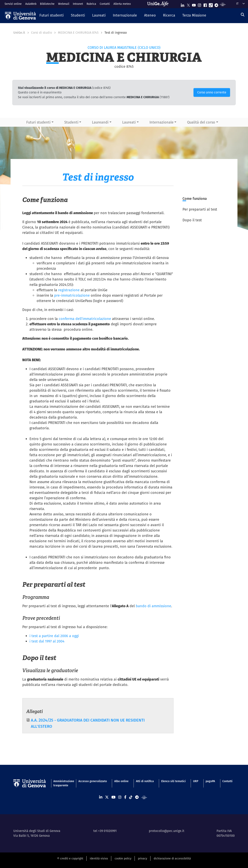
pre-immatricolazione (72, 295)
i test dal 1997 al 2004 (47, 641)
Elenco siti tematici (173, 781)
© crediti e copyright (70, 858)
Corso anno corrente (212, 92)
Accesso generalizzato (93, 781)
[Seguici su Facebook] (205, 4)
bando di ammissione (153, 606)
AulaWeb (31, 4)
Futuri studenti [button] (38, 122)
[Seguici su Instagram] (199, 4)
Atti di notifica (145, 781)
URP (196, 781)
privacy (143, 858)
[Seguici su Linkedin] (183, 4)
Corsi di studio (41, 33)
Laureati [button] (129, 122)
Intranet (78, 4)
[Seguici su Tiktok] (211, 4)
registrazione (69, 290)
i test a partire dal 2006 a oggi (54, 636)
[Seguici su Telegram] (216, 4)
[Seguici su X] (188, 4)
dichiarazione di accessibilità (172, 858)
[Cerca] (243, 15)
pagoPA (210, 781)
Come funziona (195, 199)
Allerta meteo (122, 4)
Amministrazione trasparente (62, 783)
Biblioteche (47, 4)
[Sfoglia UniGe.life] (159, 4)
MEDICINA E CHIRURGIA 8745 (78, 33)
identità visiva (99, 858)
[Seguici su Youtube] (194, 4)
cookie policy (123, 858)
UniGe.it (19, 33)
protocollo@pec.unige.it (167, 831)
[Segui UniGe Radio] (223, 4)
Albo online (121, 781)
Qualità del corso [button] (201, 122)
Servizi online (13, 4)
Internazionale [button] (162, 122)
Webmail (64, 4)
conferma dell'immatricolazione (85, 319)
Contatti (105, 4)
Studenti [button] (71, 122)
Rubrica (91, 4)
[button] (52, 16)
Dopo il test (192, 220)
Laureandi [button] (100, 122)
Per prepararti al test (200, 209)
